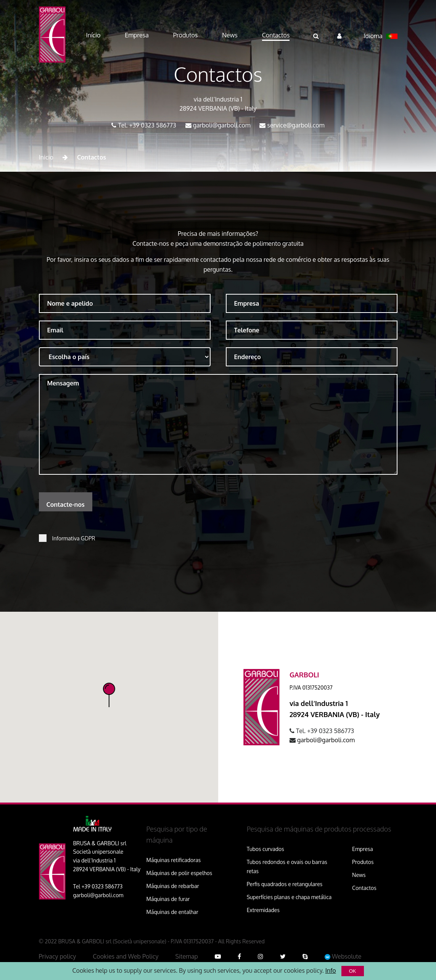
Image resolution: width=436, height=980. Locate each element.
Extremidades (263, 910)
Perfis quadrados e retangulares (285, 884)
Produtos (363, 862)
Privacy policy (58, 956)
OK (353, 971)
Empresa (363, 849)
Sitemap (187, 956)
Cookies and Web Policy (125, 956)
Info (331, 970)
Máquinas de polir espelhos (179, 873)
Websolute (343, 956)
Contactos (364, 888)
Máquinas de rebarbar (173, 886)
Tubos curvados (265, 849)
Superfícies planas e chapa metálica (289, 897)
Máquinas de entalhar (172, 912)
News (359, 875)
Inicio (46, 157)
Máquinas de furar (168, 899)
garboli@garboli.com (222, 125)
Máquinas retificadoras (174, 860)
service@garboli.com (296, 125)
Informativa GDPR (74, 538)
